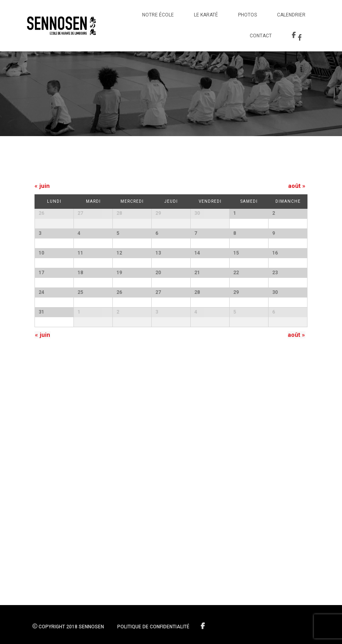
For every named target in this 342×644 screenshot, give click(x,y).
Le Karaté (206, 15)
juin (42, 186)
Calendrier (291, 15)
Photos (247, 15)
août (297, 186)
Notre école (158, 15)
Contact (261, 36)
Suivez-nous (203, 626)
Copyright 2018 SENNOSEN (68, 627)
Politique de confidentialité (153, 627)
